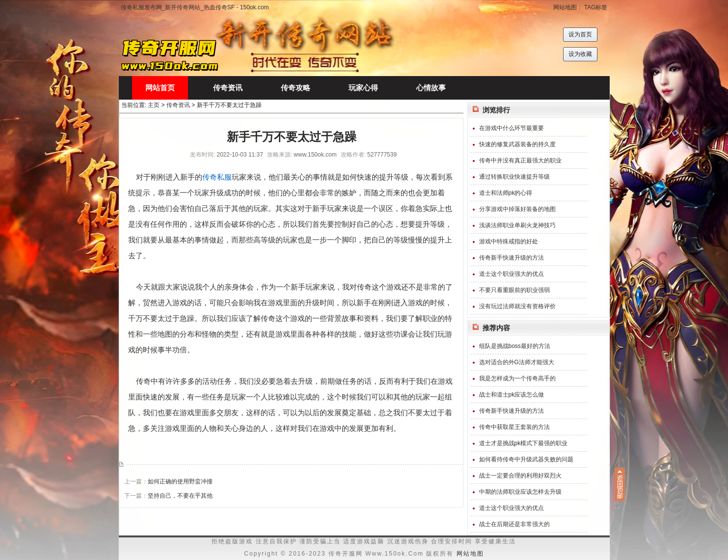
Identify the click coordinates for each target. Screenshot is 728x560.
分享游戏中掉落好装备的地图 (517, 209)
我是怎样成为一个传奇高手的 (517, 378)
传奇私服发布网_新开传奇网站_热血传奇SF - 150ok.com (195, 7)
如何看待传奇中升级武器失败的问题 (526, 459)
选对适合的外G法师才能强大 (517, 362)
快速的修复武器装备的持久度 (517, 144)
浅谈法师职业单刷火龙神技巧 (517, 225)
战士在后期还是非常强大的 (514, 524)
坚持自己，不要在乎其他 (180, 496)
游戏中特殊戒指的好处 (509, 241)
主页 (154, 105)
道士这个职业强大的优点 (512, 274)
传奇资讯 (178, 105)
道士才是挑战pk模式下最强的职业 (524, 443)
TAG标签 (596, 7)
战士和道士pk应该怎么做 (512, 395)
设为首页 (580, 34)
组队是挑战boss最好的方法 (515, 346)
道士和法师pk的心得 (506, 193)
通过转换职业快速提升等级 (514, 177)
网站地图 (565, 7)
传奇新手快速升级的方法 (512, 258)
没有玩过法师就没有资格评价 (517, 306)
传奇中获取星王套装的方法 (514, 427)
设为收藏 (580, 54)
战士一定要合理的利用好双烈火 (520, 476)
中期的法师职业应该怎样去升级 (520, 492)
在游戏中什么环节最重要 (512, 128)
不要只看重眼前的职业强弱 (514, 290)
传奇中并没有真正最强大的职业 (520, 160)
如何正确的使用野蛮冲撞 (180, 481)
